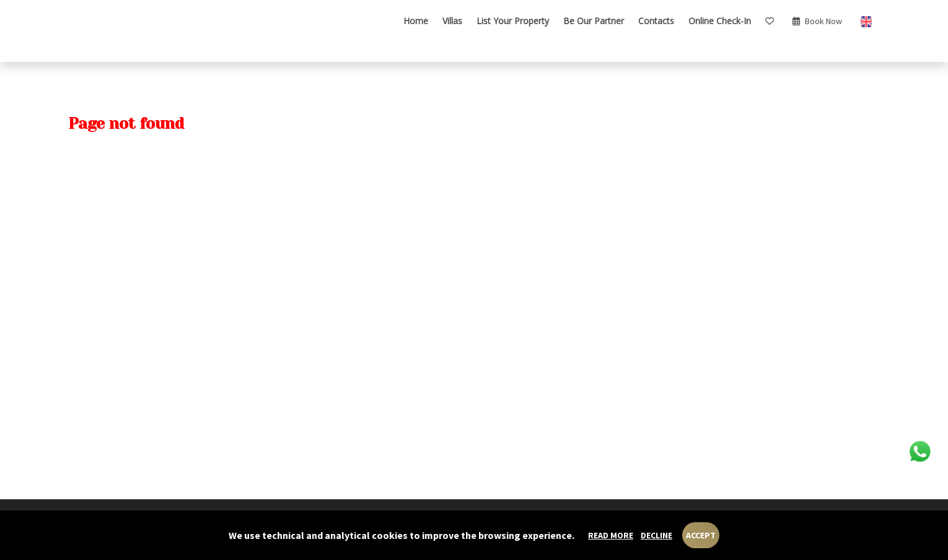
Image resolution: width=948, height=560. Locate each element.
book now (817, 21)
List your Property (513, 21)
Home (416, 21)
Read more (611, 535)
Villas (452, 21)
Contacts (656, 21)
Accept (701, 535)
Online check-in (720, 21)
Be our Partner (594, 21)
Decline (656, 535)
